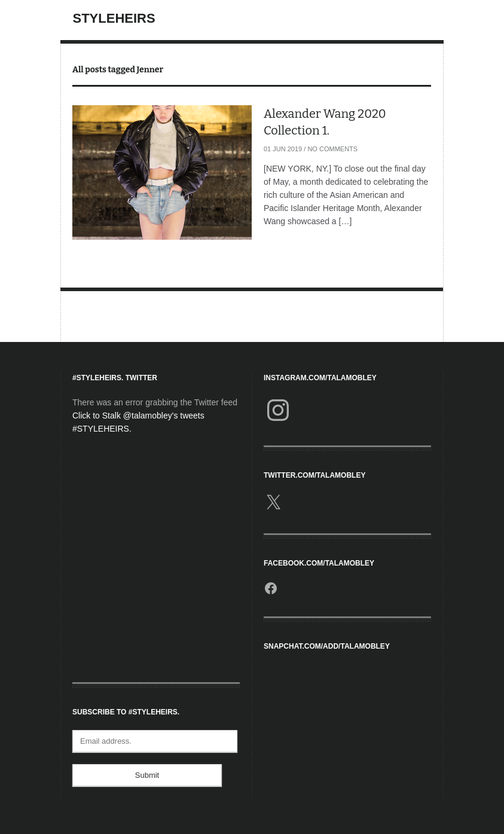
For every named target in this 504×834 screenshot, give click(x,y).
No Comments (332, 149)
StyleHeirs (114, 18)
